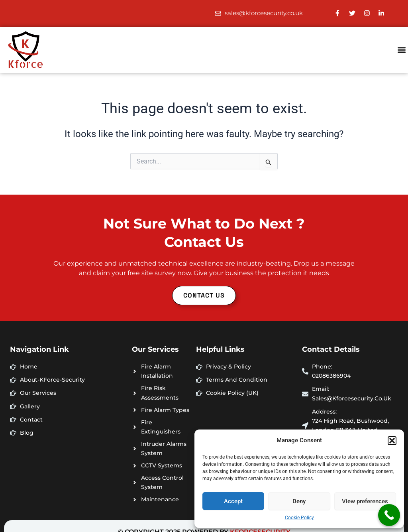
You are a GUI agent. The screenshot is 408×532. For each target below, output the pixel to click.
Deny (299, 501)
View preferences (365, 501)
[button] (392, 441)
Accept (233, 501)
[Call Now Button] (389, 515)
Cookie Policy (299, 518)
